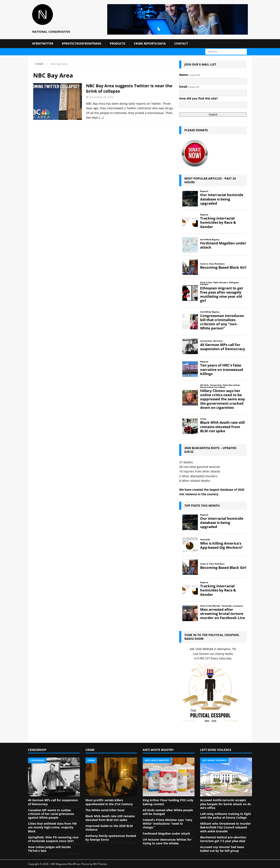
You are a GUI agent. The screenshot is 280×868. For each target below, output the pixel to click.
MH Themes (100, 864)
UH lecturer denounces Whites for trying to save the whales (167, 841)
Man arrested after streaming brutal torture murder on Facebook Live (223, 614)
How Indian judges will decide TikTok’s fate (49, 849)
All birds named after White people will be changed (168, 812)
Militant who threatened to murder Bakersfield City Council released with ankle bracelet (225, 827)
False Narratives (231, 385)
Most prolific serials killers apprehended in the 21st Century (109, 802)
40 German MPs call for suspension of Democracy (223, 347)
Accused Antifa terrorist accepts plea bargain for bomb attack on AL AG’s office (226, 804)
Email (189, 87)
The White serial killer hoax (105, 810)
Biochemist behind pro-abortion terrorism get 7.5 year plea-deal (223, 839)
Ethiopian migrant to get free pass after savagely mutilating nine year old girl (222, 294)
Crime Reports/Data (150, 43)
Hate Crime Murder (210, 606)
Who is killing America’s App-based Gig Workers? (221, 545)
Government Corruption (213, 387)
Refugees (234, 282)
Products (117, 43)
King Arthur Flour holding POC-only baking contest (168, 802)
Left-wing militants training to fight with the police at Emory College (226, 816)
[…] (101, 117)
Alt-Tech (204, 385)
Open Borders (220, 282)
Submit (213, 115)
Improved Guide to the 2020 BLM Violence (109, 828)
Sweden (204, 284)
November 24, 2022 (101, 97)
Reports (204, 191)
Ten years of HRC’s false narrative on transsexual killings (222, 369)
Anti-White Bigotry (210, 240)
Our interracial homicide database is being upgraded (222, 199)
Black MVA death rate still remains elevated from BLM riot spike (222, 427)
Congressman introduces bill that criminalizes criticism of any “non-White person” (222, 322)
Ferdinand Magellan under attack (223, 245)
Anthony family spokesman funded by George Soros (111, 838)
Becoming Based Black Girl (223, 267)
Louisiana (238, 606)
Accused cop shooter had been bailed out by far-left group (222, 849)
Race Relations (217, 264)
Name (190, 75)
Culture (204, 264)
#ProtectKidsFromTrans (82, 43)
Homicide (205, 540)
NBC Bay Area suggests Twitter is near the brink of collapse (129, 88)
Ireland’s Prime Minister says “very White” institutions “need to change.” (167, 824)
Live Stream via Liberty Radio (213, 654)
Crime (203, 419)
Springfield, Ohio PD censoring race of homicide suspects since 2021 (53, 839)
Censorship (206, 341)
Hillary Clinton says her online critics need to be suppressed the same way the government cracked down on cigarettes (223, 399)
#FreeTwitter (43, 43)
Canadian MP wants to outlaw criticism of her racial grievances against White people (51, 814)
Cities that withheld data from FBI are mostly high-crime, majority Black (52, 827)
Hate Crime (206, 282)
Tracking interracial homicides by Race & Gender (218, 222)
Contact (181, 43)
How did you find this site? (198, 98)
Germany (218, 341)
